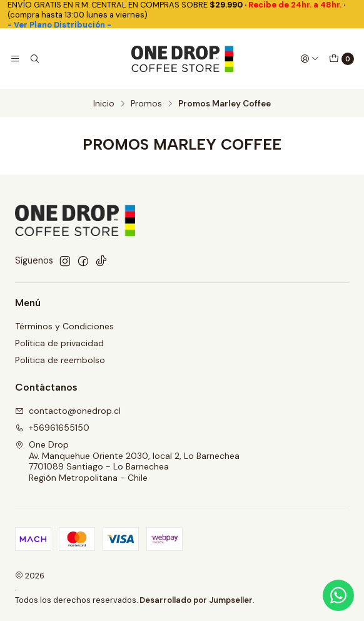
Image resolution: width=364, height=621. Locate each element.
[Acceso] (310, 59)
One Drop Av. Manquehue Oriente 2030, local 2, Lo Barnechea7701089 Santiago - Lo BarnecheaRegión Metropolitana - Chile (127, 461)
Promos (146, 104)
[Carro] (341, 59)
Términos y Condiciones (64, 326)
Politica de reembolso (60, 360)
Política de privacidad (59, 343)
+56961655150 (52, 428)
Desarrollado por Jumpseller (196, 600)
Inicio (104, 104)
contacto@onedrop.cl (68, 411)
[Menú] (15, 59)
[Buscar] (34, 59)
